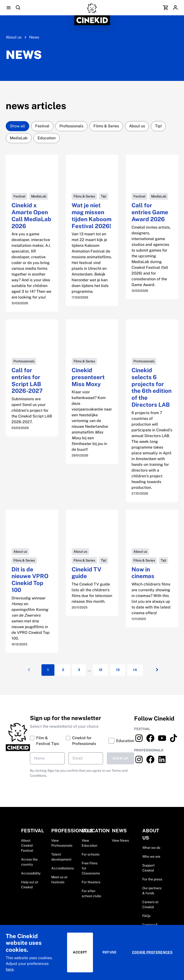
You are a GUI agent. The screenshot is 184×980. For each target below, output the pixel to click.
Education (121, 741)
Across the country (29, 862)
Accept (80, 952)
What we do (151, 848)
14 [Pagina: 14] (135, 670)
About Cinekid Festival (27, 845)
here (10, 969)
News (34, 37)
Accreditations (63, 868)
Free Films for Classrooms (91, 868)
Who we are (151, 856)
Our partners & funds (152, 891)
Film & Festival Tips (44, 741)
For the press (152, 879)
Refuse (110, 952)
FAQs (146, 916)
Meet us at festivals (59, 880)
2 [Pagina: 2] (63, 670)
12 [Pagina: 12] (101, 670)
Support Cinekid (148, 868)
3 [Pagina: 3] (79, 670)
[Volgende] (156, 670)
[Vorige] (28, 670)
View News (120, 840)
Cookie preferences (152, 952)
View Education (89, 843)
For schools (91, 854)
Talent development (61, 857)
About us (14, 37)
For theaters (91, 882)
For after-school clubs (91, 893)
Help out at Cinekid (30, 885)
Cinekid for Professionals (81, 741)
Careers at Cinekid (150, 904)
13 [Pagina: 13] (118, 670)
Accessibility (31, 873)
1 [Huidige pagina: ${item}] (48, 670)
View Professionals (62, 843)
